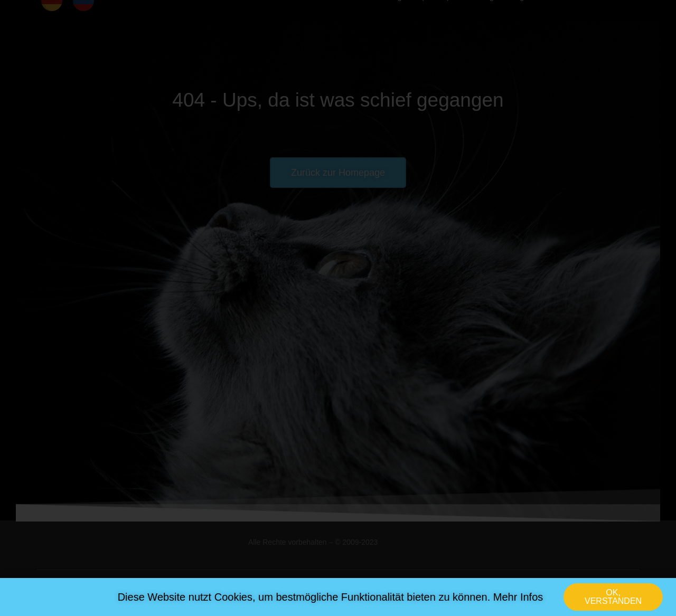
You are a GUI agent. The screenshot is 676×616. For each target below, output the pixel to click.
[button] (613, 599)
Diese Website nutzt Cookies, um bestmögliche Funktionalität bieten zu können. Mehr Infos (331, 599)
